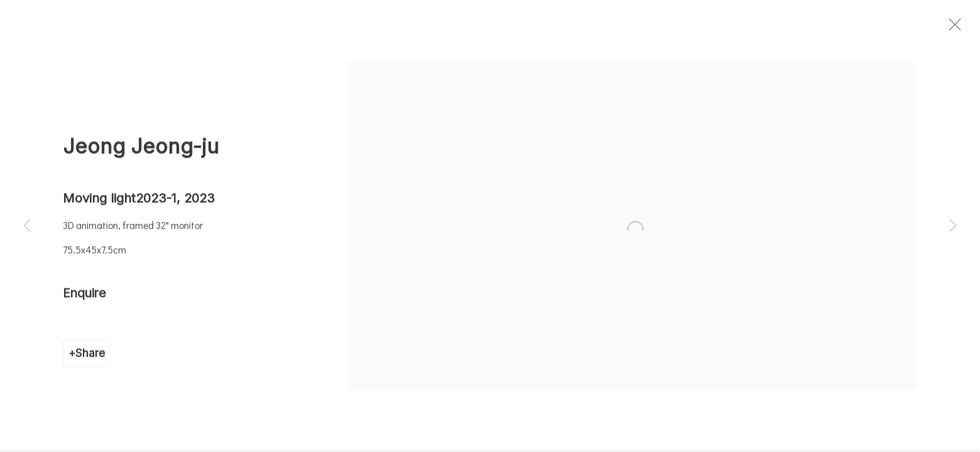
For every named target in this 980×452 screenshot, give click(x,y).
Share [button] (90, 360)
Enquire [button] (84, 300)
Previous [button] (27, 226)
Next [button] (953, 226)
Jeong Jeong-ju (141, 153)
